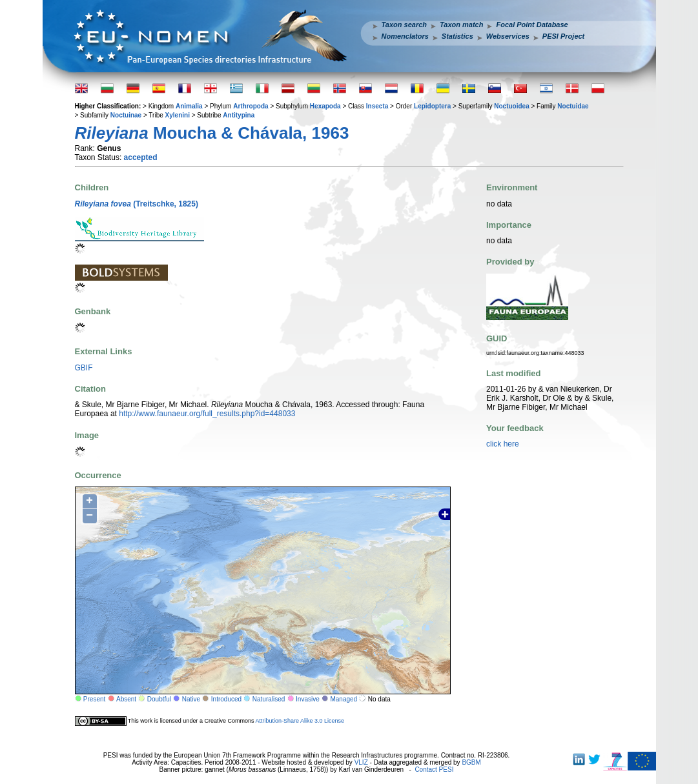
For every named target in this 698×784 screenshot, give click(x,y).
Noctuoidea (511, 106)
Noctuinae (126, 115)
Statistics (457, 36)
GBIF (84, 368)
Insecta (377, 106)
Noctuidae (573, 106)
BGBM (471, 762)
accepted (141, 157)
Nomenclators (405, 36)
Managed (344, 699)
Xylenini (178, 115)
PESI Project (563, 36)
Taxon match (461, 25)
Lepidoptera (432, 106)
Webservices (508, 36)
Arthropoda (251, 106)
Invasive (308, 699)
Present (94, 699)
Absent (126, 699)
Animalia (189, 106)
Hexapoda (325, 106)
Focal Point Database (532, 25)
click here (503, 444)
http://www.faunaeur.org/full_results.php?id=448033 (207, 414)
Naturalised (269, 699)
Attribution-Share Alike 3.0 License (300, 721)
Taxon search (405, 25)
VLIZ (361, 762)
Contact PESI (434, 769)
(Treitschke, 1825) (137, 204)
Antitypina (239, 115)
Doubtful (159, 699)
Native (191, 699)
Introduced (226, 699)
